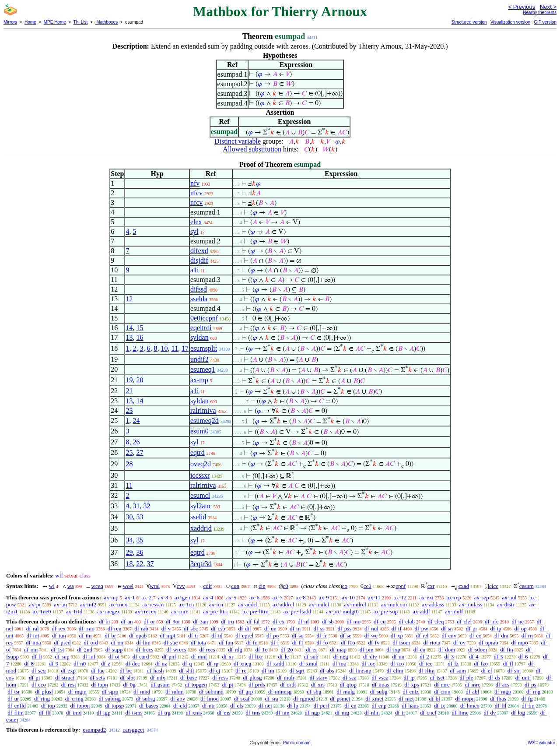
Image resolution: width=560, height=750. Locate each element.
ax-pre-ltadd (297, 611)
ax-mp (199, 380)
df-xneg (242, 664)
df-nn (398, 657)
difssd (199, 289)
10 (164, 348)
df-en (419, 650)
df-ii (400, 713)
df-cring (74, 699)
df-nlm (372, 713)
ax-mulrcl (355, 604)
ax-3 (163, 597)
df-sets (97, 678)
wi (52, 586)
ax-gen (182, 597)
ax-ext (427, 597)
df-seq (39, 671)
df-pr (472, 629)
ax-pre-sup (386, 611)
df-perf (321, 706)
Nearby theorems (540, 12)
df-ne (517, 621)
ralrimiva (203, 410)
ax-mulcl (319, 604)
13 (129, 337)
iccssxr (200, 475)
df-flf (45, 713)
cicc (494, 586)
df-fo (322, 643)
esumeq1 (203, 369)
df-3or (173, 621)
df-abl (472, 692)
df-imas (381, 685)
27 (140, 452)
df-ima (33, 643)
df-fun (226, 643)
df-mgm (77, 692)
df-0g (129, 685)
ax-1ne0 (42, 611)
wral (155, 586)
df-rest (69, 685)
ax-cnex (118, 604)
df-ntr (209, 706)
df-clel (464, 621)
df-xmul (308, 664)
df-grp (246, 692)
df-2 (424, 657)
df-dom (447, 650)
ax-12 (400, 597)
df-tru (227, 621)
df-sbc (191, 629)
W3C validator (541, 743)
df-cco (39, 685)
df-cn (350, 706)
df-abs (327, 671)
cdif (207, 586)
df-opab (138, 636)
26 (136, 442)
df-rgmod (304, 699)
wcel (128, 586)
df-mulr (286, 678)
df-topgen (196, 685)
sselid (198, 517)
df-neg (341, 657)
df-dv (490, 713)
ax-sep (482, 597)
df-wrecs (176, 650)
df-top (48, 706)
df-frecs (144, 650)
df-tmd (74, 713)
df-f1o (348, 643)
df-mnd (142, 692)
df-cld (180, 706)
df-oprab (488, 643)
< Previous (521, 7)
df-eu (380, 621)
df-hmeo (470, 706)
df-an (127, 621)
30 (129, 517)
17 (185, 348)
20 (140, 380)
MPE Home (55, 22)
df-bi (104, 621)
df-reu (115, 629)
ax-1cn (186, 604)
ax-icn (216, 604)
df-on (117, 643)
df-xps (411, 685)
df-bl (435, 699)
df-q (187, 664)
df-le (284, 657)
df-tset (437, 678)
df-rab (141, 629)
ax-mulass (471, 604)
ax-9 (324, 597)
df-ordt (288, 685)
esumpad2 (94, 730)
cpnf (401, 586)
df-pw (422, 629)
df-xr (228, 657)
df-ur (13, 699)
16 (140, 337)
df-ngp (312, 713)
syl (194, 231)
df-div (370, 657)
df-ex (278, 621)
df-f (275, 643)
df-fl (508, 664)
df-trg (164, 713)
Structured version (469, 22)
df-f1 (298, 643)
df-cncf (428, 713)
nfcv (196, 193)
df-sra (272, 699)
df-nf (303, 621)
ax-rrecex (145, 611)
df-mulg (346, 692)
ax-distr (506, 604)
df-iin (86, 636)
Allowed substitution (252, 149)
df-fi (37, 657)
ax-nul (509, 597)
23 (129, 410)
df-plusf (44, 692)
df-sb (328, 621)
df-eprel (244, 636)
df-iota (198, 643)
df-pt (228, 685)
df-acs (503, 685)
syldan (199, 337)
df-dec (133, 664)
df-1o (262, 650)
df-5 (498, 657)
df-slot (127, 678)
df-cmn (442, 692)
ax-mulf (454, 611)
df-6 (523, 657)
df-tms (253, 713)
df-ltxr (256, 657)
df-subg (379, 692)
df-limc (460, 713)
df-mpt (167, 636)
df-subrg (146, 699)
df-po (273, 636)
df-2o (287, 650)
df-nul (371, 629)
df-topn (100, 685)
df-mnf (199, 657)
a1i (195, 270)
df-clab (407, 621)
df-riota (432, 643)
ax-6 (254, 597)
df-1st (57, 650)
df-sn (447, 629)
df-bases (149, 706)
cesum (527, 586)
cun (235, 586)
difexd (199, 251)
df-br (110, 636)
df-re (241, 671)
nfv (195, 183)
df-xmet (374, 699)
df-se (346, 636)
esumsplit (204, 348)
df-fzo (481, 664)
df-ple (467, 678)
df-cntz (411, 692)
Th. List (81, 22)
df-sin (514, 671)
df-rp (213, 664)
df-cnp (379, 706)
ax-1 (130, 597)
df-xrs (318, 685)
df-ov (459, 643)
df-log (518, 713)
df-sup (62, 657)
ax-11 (374, 597)
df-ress (220, 678)
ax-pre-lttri (215, 611)
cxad (464, 586)
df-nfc (492, 621)
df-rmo (87, 629)
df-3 (449, 657)
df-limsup (360, 671)
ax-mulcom (394, 604)
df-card (141, 657)
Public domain (297, 743)
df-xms (194, 713)
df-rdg (235, 650)
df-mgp (503, 692)
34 (129, 540)
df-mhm (175, 692)
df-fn (252, 643)
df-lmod (210, 699)
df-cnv (449, 636)
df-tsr (14, 692)
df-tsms (134, 713)
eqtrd (198, 452)
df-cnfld (17, 706)
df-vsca (380, 678)
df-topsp (114, 706)
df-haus (410, 706)
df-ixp (393, 650)
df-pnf (169, 657)
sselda (199, 299)
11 (174, 348)
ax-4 (208, 597)
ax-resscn (153, 604)
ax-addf (421, 611)
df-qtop (348, 685)
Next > (548, 7)
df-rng (534, 692)
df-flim (16, 713)
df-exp (68, 671)
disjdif (199, 260)
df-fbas (498, 699)
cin (262, 586)
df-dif (245, 629)
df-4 (474, 657)
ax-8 (301, 597)
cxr (431, 586)
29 (129, 552)
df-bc (126, 671)
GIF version (545, 22)
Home (30, 22)
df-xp (397, 636)
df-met (406, 699)
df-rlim (427, 671)
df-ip (409, 678)
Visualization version (510, 22)
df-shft (187, 671)
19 (129, 380)
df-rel (422, 636)
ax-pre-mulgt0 (342, 611)
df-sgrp (110, 692)
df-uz (161, 664)
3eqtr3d (201, 564)
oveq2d (201, 464)
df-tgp (104, 713)
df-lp (292, 706)
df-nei (265, 706)
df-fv (374, 643)
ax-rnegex (108, 611)
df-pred (62, 643)
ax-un (60, 604)
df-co (475, 636)
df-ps (530, 685)
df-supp (114, 650)
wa (71, 586)
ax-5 (231, 597)
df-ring (42, 699)
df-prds (257, 685)
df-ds (494, 678)
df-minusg (280, 692)
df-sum (458, 671)
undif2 (199, 359)
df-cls (237, 706)
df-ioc (368, 664)
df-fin (507, 650)
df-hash (155, 671)
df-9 (54, 664)
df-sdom (478, 650)
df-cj (215, 671)
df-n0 (80, 664)
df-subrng (110, 699)
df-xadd (275, 664)
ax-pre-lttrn (256, 611)
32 (147, 506)
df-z (106, 664)
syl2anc (201, 506)
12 (129, 299)
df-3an (200, 621)
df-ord (91, 643)
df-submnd (211, 692)
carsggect (133, 730)
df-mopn (465, 699)
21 (129, 391)
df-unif (523, 678)
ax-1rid (74, 611)
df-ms (224, 713)
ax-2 (146, 597)
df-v (166, 629)
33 (140, 517)
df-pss (345, 629)
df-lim (144, 643)
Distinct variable (238, 141)
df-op (521, 629)
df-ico (397, 664)
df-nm (283, 713)
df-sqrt (297, 671)
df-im (268, 671)
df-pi (34, 678)
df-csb (218, 629)
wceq (97, 586)
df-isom (401, 643)
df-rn (527, 636)
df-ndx (158, 678)
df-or (149, 621)
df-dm (501, 636)
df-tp (496, 629)
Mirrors (10, 22)
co (345, 586)
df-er (311, 650)
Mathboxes (106, 22)
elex (196, 222)
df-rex (59, 629)
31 (136, 506)
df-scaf (242, 699)
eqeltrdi (201, 328)
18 (129, 564)
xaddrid (201, 528)
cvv (181, 586)
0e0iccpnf (204, 318)
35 (140, 540)
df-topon (80, 706)
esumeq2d (205, 421)
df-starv (318, 678)
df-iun (59, 636)
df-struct (65, 678)
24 (136, 421)
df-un (270, 629)
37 (150, 564)
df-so (298, 636)
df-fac (98, 671)
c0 (286, 586)
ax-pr (35, 604)
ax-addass (433, 604)
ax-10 (348, 597)
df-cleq (436, 621)
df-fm (528, 706)
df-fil (501, 706)
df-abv (178, 699)
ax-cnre (180, 611)
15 (140, 328)
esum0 (199, 431)
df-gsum (160, 685)
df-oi (114, 657)
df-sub (311, 657)
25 (129, 452)
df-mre (442, 685)
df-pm (367, 650)
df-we (371, 636)
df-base (189, 678)
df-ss (319, 629)
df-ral (33, 629)
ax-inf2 (88, 604)
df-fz (453, 664)
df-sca (350, 678)
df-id (217, 636)
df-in (295, 629)
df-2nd (85, 650)
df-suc (171, 643)
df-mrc (472, 685)
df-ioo (339, 664)
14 (129, 328)
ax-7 (278, 597)
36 (140, 552)
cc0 (367, 586)
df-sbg (314, 692)
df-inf (89, 657)
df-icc (426, 664)
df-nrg (342, 713)
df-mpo (520, 643)
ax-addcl (248, 604)
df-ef (487, 671)
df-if (397, 629)
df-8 (29, 664)
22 (140, 564)
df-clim (395, 671)
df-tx (439, 706)
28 (129, 464)
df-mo (353, 621)
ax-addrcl (283, 604)
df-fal (253, 621)
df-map (338, 650)
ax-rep (454, 597)
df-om (31, 650)
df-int (33, 636)
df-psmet (340, 699)
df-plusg (252, 678)
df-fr (322, 636)
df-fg (527, 699)
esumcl (200, 495)
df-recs (207, 650)
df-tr (193, 636)
